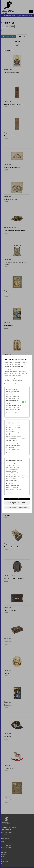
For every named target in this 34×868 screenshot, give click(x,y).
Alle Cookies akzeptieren (17, 499)
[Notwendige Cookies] (24, 402)
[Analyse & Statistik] (24, 437)
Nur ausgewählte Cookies (17, 503)
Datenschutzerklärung (12, 384)
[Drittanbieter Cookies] (24, 477)
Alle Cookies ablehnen (17, 507)
